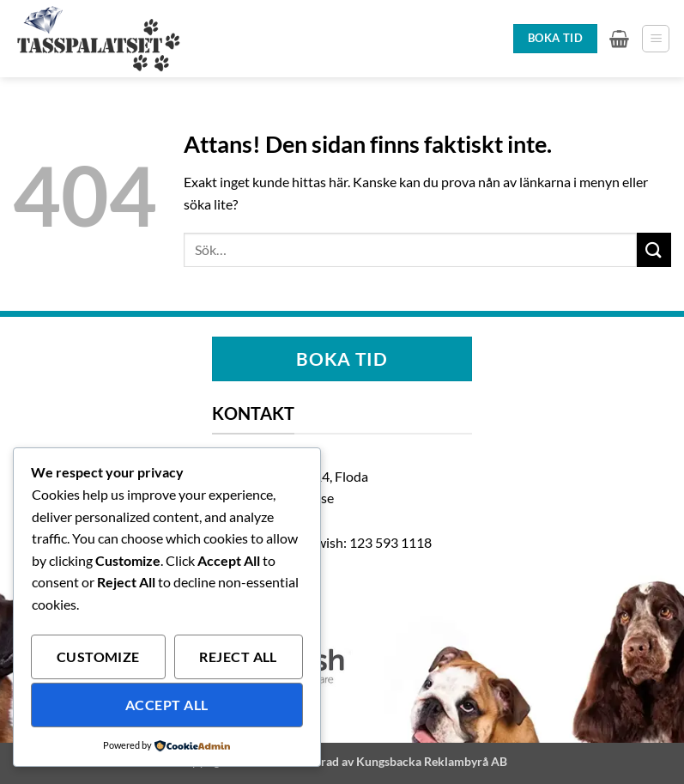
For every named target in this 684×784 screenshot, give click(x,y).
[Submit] (654, 249)
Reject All (238, 657)
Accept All (167, 705)
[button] (619, 39)
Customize (98, 657)
